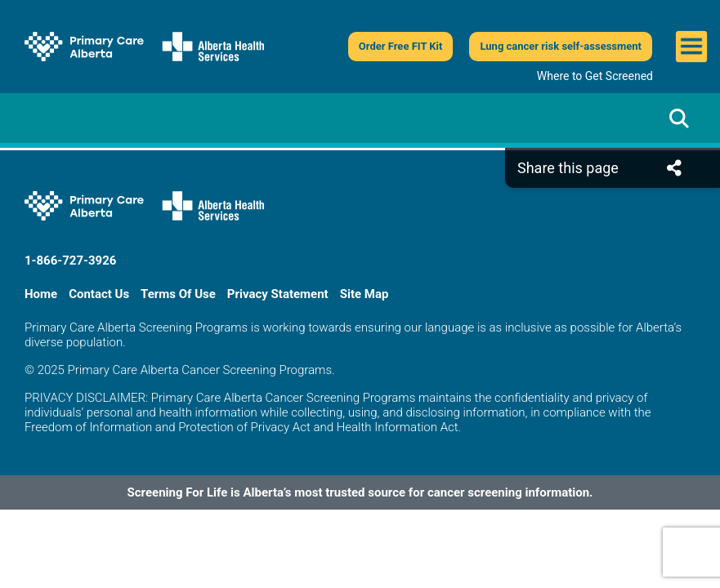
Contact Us (99, 294)
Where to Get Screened (595, 76)
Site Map (364, 294)
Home (41, 294)
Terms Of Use (178, 294)
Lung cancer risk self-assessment (561, 46)
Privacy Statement (278, 294)
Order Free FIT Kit (401, 46)
